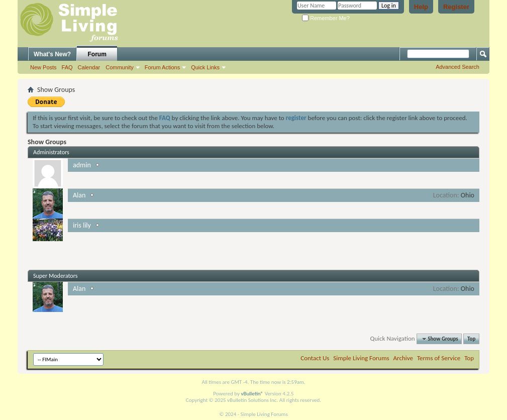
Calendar (89, 67)
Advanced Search (458, 67)
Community (120, 67)
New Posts (43, 67)
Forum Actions (162, 67)
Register (456, 7)
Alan (79, 195)
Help (421, 7)
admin (82, 165)
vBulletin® (252, 394)
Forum (97, 54)
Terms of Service (439, 358)
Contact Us (315, 358)
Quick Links (205, 67)
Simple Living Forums (361, 358)
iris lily (82, 225)
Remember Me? (326, 18)
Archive (403, 358)
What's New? (52, 54)
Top (471, 339)
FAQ (67, 67)
